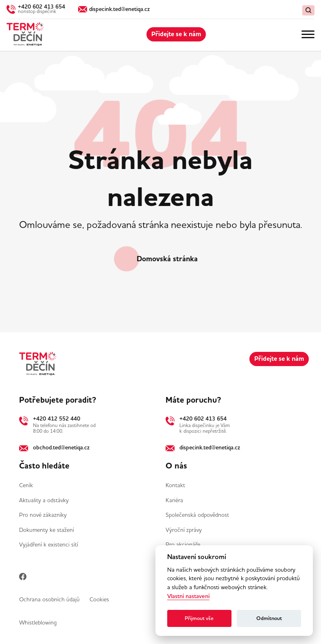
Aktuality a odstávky (44, 500)
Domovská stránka (167, 259)
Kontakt (175, 485)
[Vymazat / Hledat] (308, 10)
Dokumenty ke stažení (47, 530)
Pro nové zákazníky (43, 515)
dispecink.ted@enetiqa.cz (210, 447)
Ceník (26, 485)
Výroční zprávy (184, 530)
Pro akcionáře (183, 544)
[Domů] (25, 34)
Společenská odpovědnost (197, 515)
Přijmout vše (199, 618)
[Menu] (308, 34)
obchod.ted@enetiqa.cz (61, 447)
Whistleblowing (38, 622)
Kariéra (174, 500)
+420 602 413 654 (203, 418)
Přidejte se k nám (176, 34)
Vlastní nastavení (188, 596)
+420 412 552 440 (57, 418)
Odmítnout (269, 618)
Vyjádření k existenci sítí (49, 544)
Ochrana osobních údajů (49, 599)
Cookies (99, 599)
